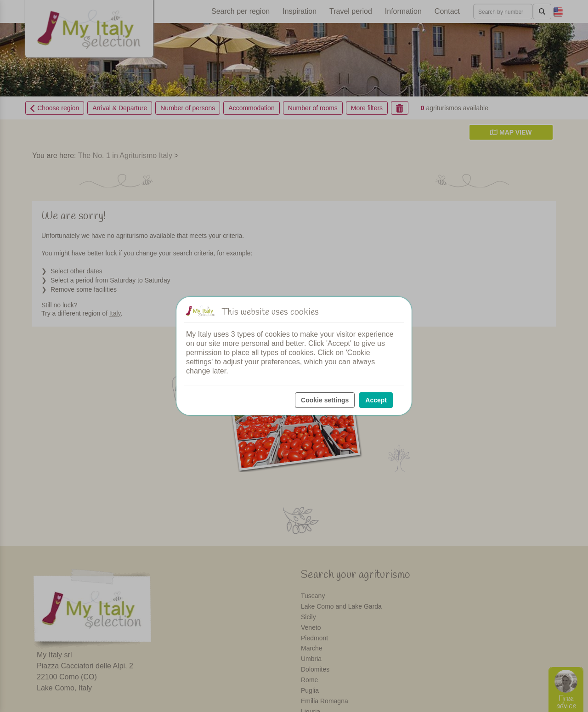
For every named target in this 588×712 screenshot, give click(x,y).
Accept (376, 400)
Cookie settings (325, 400)
